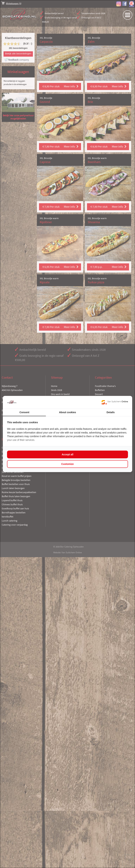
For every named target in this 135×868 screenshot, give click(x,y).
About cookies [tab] (67, 412)
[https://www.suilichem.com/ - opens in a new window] (115, 402)
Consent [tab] (24, 412)
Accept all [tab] (67, 454)
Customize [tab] (68, 464)
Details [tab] (111, 412)
